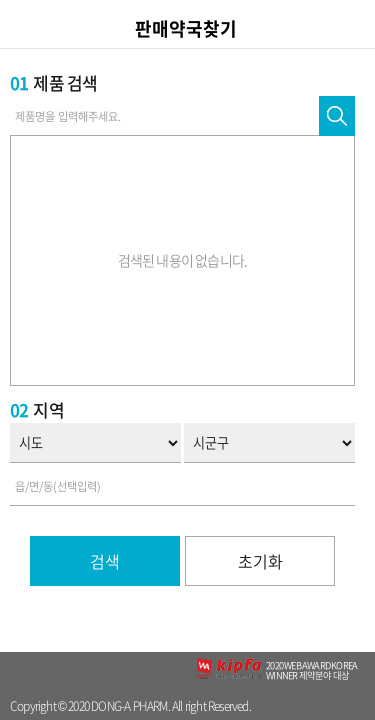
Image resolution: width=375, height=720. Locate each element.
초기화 (260, 561)
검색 (105, 561)
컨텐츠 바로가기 (0, 0)
